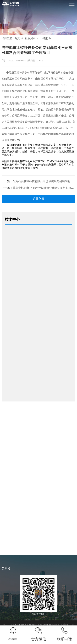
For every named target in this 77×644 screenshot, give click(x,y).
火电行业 (46, 38)
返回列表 (38, 199)
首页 (17, 38)
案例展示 (30, 38)
